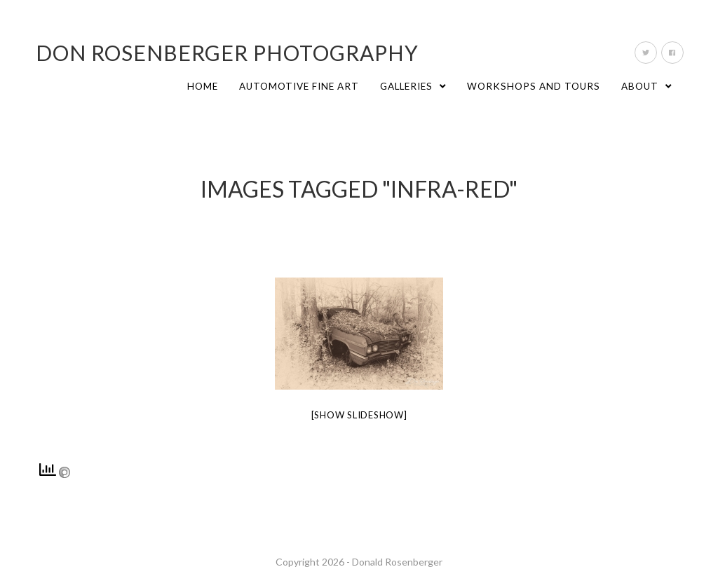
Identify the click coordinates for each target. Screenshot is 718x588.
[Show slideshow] (359, 415)
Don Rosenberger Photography (227, 53)
